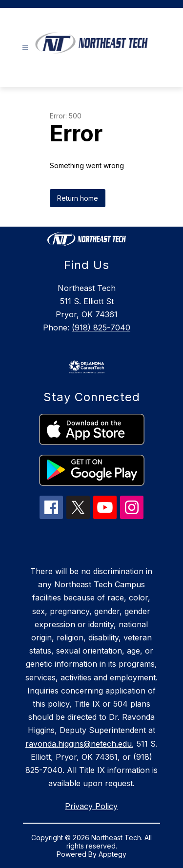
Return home (78, 198)
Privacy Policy (91, 806)
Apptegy (112, 854)
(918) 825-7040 (101, 328)
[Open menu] (25, 48)
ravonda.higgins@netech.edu (79, 744)
